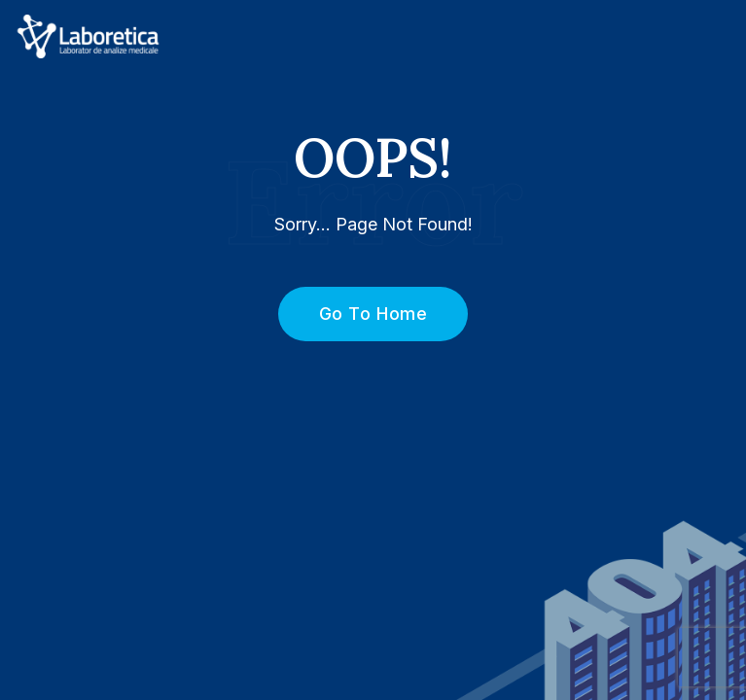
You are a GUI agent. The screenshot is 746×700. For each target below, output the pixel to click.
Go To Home (362, 314)
